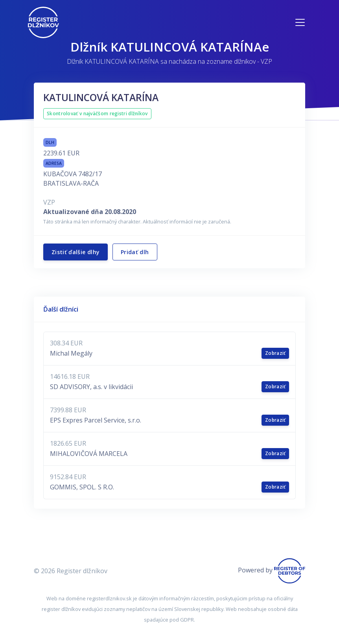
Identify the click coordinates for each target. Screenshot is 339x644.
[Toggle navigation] (300, 22)
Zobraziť (275, 353)
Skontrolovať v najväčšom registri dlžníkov (97, 113)
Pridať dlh (135, 252)
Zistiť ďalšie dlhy (76, 252)
